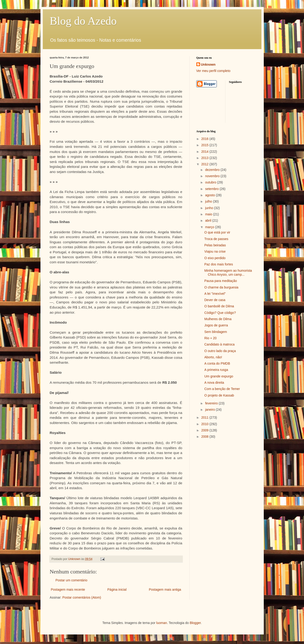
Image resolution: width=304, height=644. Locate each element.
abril (209, 220)
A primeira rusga (216, 370)
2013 (205, 158)
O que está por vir (217, 232)
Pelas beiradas (215, 245)
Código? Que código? (220, 313)
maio (209, 214)
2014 (205, 152)
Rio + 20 (210, 338)
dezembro (213, 170)
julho (209, 201)
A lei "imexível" (215, 294)
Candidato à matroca (219, 344)
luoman (162, 623)
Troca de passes (216, 239)
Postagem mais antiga (165, 590)
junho (210, 208)
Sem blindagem (215, 332)
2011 (205, 417)
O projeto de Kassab (219, 395)
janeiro (210, 410)
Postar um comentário (72, 580)
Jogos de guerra (216, 325)
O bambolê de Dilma (219, 306)
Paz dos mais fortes (219, 264)
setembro (212, 189)
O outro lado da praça (220, 351)
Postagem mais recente (68, 590)
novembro (213, 176)
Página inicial (117, 590)
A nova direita (214, 383)
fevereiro (212, 403)
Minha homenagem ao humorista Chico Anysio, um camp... (228, 273)
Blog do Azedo (83, 21)
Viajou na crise (215, 251)
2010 (205, 424)
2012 (205, 164)
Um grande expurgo (219, 376)
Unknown (208, 64)
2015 (205, 145)
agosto (210, 195)
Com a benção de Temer (222, 389)
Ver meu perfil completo (213, 71)
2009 (205, 430)
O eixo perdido (215, 258)
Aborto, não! (213, 357)
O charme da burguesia (221, 287)
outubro (211, 182)
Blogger (195, 623)
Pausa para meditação (220, 281)
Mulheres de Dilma (218, 319)
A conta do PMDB (217, 363)
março (210, 227)
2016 (205, 139)
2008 (205, 437)
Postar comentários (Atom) (82, 597)
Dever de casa (215, 300)
